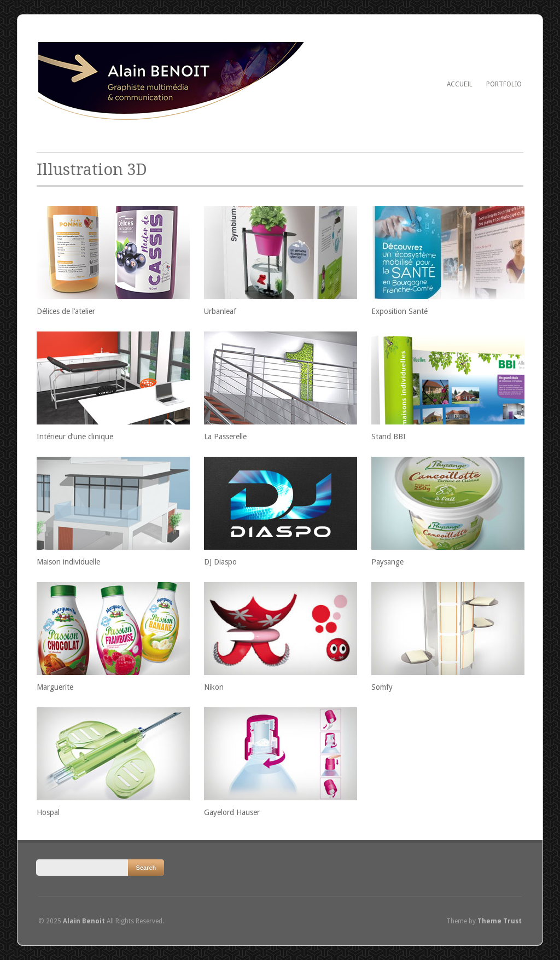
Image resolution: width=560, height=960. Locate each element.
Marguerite (55, 687)
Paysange (387, 562)
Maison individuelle (68, 562)
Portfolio (504, 84)
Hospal (48, 812)
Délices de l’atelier (66, 311)
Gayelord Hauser (232, 812)
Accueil (460, 84)
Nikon (214, 687)
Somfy (382, 687)
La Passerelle (225, 437)
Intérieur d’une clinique (75, 437)
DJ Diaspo (220, 562)
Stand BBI (389, 437)
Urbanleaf (220, 311)
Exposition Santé (399, 311)
